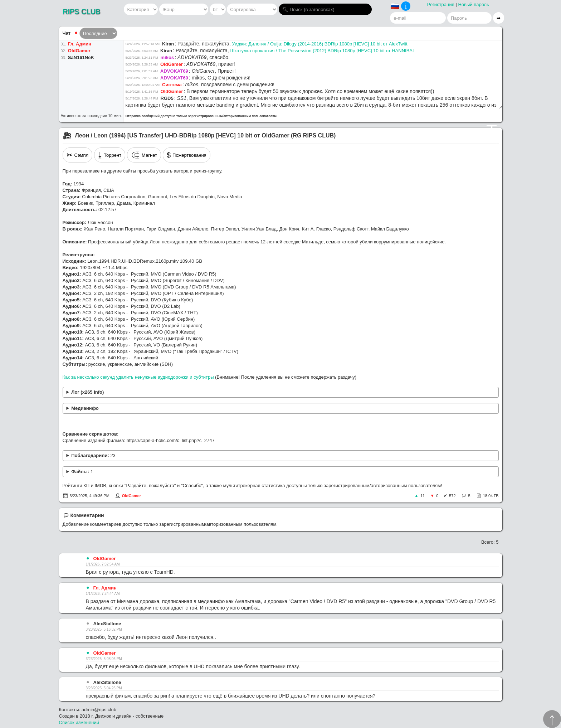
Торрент (110, 155)
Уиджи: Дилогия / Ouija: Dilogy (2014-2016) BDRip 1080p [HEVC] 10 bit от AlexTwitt (319, 44)
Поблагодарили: (93, 455)
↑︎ (552, 719)
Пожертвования (187, 155)
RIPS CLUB (82, 11)
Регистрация (441, 4)
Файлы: (82, 472)
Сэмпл (78, 155)
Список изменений (79, 722)
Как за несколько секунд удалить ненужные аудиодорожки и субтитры (138, 377)
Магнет (144, 155)
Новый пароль (474, 4)
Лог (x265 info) (87, 392)
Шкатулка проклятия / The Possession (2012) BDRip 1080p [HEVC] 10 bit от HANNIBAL (323, 51)
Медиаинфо (85, 408)
